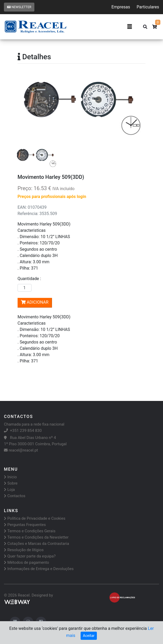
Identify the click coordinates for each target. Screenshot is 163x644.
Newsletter (19, 7)
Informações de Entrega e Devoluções (39, 569)
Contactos (15, 496)
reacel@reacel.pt (21, 450)
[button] (27, 108)
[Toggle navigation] (130, 27)
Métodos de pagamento (27, 562)
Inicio (10, 477)
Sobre (11, 483)
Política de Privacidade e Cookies (35, 518)
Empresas (121, 7)
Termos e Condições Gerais (30, 531)
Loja (9, 490)
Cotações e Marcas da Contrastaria (36, 544)
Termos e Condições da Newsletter (36, 537)
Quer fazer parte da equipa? (30, 556)
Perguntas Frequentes (25, 525)
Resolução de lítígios (24, 550)
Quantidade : (30, 279)
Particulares (148, 7)
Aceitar (89, 636)
